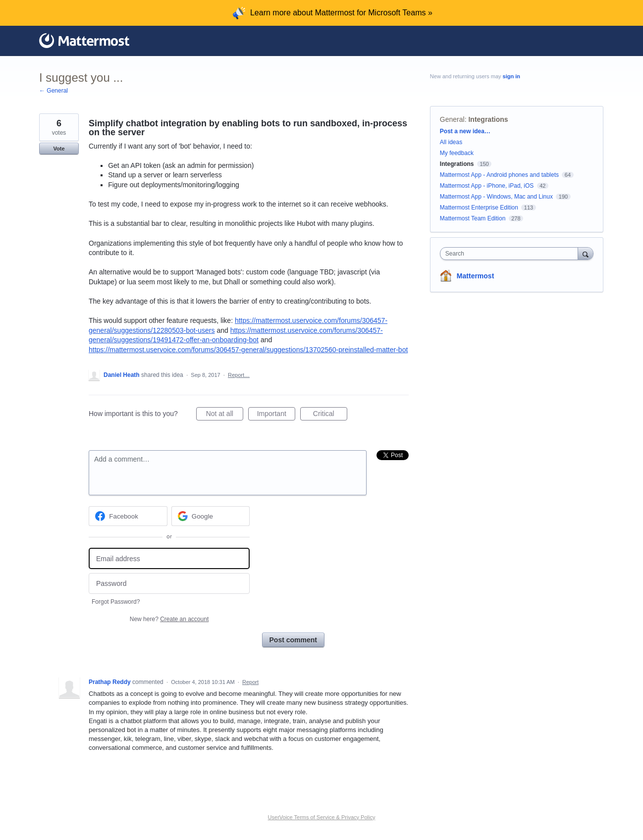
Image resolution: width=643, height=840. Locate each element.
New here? (169, 619)
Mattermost (475, 276)
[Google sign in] (211, 516)
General (452, 119)
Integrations (488, 119)
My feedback (457, 153)
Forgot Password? (116, 602)
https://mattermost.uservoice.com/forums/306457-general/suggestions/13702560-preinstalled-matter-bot (248, 350)
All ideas (451, 142)
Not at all (225, 415)
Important (276, 415)
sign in (511, 76)
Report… (239, 375)
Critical (330, 415)
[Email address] (169, 558)
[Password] (169, 584)
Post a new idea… (465, 131)
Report (250, 682)
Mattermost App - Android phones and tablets (499, 175)
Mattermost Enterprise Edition (480, 208)
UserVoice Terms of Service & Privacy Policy (322, 817)
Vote (59, 149)
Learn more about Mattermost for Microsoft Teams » (341, 13)
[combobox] (511, 254)
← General (54, 91)
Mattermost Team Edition (473, 218)
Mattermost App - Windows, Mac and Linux (496, 197)
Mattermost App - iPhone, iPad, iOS (487, 186)
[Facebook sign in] (128, 516)
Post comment (293, 640)
